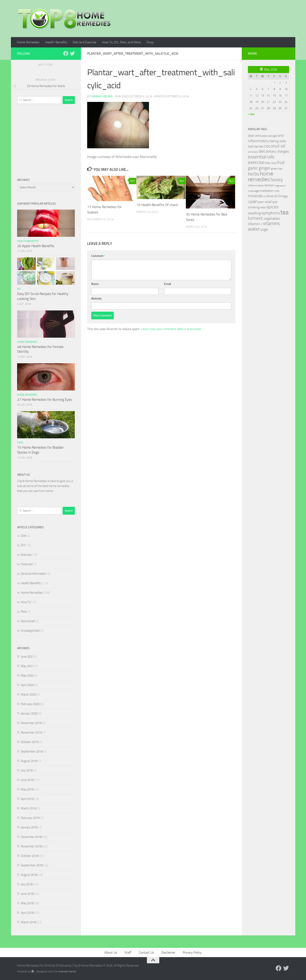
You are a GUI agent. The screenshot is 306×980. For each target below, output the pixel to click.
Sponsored (28, 621)
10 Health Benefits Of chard (157, 205)
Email (168, 284)
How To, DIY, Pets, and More (121, 42)
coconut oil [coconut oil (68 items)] (275, 146)
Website (96, 299)
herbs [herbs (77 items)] (254, 174)
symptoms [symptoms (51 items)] (271, 213)
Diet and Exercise (84, 42)
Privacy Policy (192, 952)
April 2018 (27, 913)
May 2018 (27, 903)
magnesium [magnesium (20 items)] (280, 186)
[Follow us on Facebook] (66, 53)
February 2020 (30, 704)
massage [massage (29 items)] (253, 191)
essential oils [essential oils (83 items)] (261, 157)
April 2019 (27, 799)
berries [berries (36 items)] (259, 146)
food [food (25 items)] (274, 163)
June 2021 (27, 657)
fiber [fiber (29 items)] (268, 163)
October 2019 (30, 742)
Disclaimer (168, 952)
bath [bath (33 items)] (251, 146)
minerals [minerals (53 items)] (255, 196)
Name (95, 284)
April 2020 (27, 685)
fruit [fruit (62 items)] (281, 162)
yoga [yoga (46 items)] (264, 229)
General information (34, 574)
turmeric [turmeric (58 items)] (256, 218)
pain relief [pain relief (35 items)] (265, 202)
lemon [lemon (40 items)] (269, 185)
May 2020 (27, 676)
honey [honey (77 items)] (277, 180)
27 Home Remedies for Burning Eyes (45, 400)
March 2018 (28, 922)
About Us (111, 952)
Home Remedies (28, 42)
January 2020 (29, 713)
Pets (20, 443)
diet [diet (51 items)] (262, 151)
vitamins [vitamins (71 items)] (271, 223)
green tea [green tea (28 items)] (277, 169)
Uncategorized (30, 631)
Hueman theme (67, 971)
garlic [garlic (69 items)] (253, 168)
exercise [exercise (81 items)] (256, 162)
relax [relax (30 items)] (263, 207)
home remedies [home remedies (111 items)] (261, 177)
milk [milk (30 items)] (277, 191)
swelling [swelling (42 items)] (254, 213)
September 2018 (32, 865)
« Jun (251, 114)
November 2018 (31, 846)
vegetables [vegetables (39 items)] (272, 218)
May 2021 (27, 666)
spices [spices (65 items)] (272, 207)
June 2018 (27, 894)
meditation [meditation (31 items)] (267, 191)
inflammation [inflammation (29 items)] (256, 186)
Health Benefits (56, 42)
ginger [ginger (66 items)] (264, 168)
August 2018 (29, 875)
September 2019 (32, 751)
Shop (150, 42)
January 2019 (29, 827)
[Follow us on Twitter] (72, 53)
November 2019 (31, 732)
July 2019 (27, 770)
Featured (27, 564)
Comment (98, 256)
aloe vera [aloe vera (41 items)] (255, 136)
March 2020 (28, 695)
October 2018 (30, 856)
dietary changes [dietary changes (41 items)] (277, 151)
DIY (19, 289)
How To (26, 602)
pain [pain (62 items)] (254, 201)
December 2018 (31, 837)
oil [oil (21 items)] (264, 196)
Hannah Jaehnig (102, 96)
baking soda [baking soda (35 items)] (278, 141)
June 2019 (27, 780)
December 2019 (31, 723)
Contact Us (146, 952)
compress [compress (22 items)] (253, 152)
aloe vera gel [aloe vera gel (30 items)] (269, 136)
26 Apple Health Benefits (36, 246)
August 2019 (29, 761)
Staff (128, 952)
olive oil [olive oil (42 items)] (272, 196)
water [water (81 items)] (254, 229)
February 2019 (30, 818)
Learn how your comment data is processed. (171, 329)
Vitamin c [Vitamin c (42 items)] (255, 224)
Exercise (26, 555)
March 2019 (28, 808)
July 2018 (27, 884)
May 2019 (27, 789)
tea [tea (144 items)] (284, 212)
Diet (23, 536)
